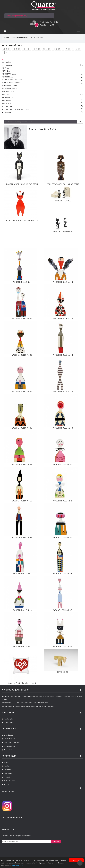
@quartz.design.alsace (12, 817)
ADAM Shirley (7, 71)
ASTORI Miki (7, 103)
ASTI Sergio (6, 101)
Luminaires (8, 770)
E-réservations (9, 723)
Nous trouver (8, 750)
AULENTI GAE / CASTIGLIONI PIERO (16, 109)
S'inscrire (56, 842)
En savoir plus (17, 865)
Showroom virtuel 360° (12, 742)
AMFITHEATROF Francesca (12, 83)
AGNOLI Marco (8, 77)
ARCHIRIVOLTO (8, 98)
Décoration (8, 777)
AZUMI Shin (6, 112)
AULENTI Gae (7, 106)
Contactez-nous (9, 746)
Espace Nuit (8, 773)
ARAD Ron (6, 95)
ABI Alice (5, 68)
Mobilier (7, 766)
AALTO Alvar (7, 62)
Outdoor (7, 784)
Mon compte (8, 719)
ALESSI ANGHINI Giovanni (12, 80)
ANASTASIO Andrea (9, 86)
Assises (6, 762)
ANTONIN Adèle (8, 92)
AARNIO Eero (7, 65)
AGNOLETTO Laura (9, 74)
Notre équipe (8, 735)
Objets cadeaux (9, 781)
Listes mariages (9, 739)
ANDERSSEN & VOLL (10, 89)
